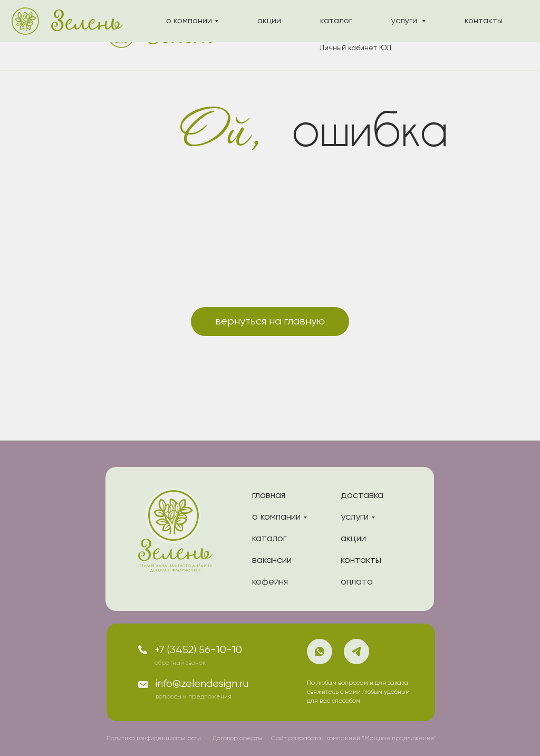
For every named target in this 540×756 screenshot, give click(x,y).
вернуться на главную (270, 322)
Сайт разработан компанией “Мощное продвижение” (354, 739)
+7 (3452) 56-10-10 (198, 650)
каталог (269, 539)
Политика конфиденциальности (154, 739)
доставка (362, 495)
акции (353, 539)
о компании (276, 517)
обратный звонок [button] (180, 663)
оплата (357, 582)
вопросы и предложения (194, 697)
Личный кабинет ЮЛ (355, 48)
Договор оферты (237, 739)
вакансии (272, 560)
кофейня (270, 582)
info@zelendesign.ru (202, 684)
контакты (361, 560)
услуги (355, 517)
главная (269, 495)
